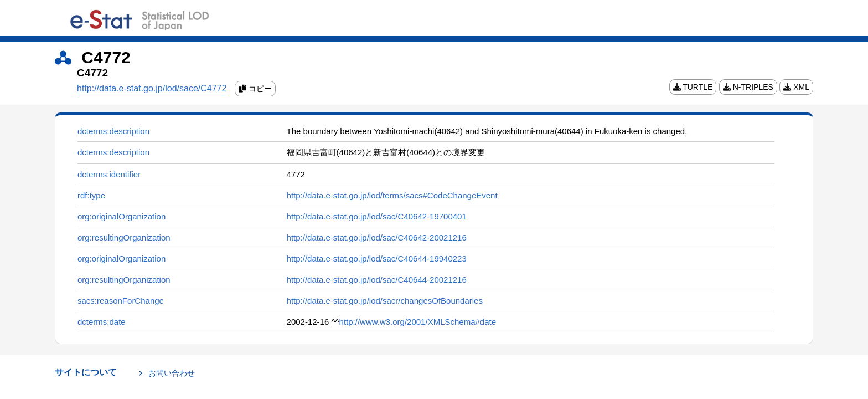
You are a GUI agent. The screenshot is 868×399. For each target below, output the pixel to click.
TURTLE (693, 87)
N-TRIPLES (748, 87)
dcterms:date (102, 322)
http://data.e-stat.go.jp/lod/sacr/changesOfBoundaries (385, 301)
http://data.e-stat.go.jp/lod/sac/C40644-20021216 (377, 280)
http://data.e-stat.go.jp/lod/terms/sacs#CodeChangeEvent (392, 195)
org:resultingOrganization (124, 237)
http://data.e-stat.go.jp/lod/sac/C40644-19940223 (377, 259)
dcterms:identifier (109, 174)
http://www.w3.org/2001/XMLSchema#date (418, 322)
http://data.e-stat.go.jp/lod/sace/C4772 (152, 88)
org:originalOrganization (122, 216)
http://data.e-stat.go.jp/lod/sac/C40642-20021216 (377, 237)
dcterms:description (113, 131)
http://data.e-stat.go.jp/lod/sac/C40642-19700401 (377, 216)
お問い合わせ (172, 373)
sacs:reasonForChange (121, 301)
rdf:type (91, 195)
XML (796, 87)
